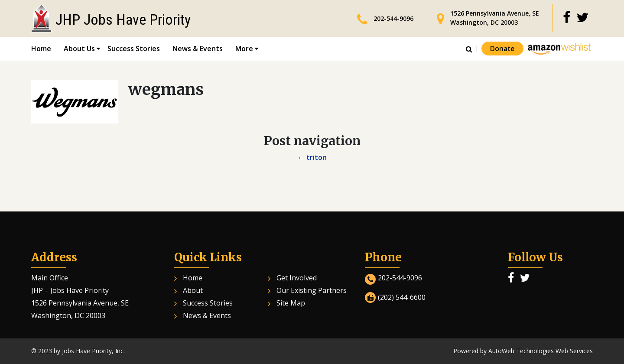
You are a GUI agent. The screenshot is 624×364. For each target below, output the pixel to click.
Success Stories (134, 49)
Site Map (291, 303)
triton (312, 157)
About (193, 290)
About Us (79, 49)
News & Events (198, 49)
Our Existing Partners (312, 290)
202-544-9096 (393, 18)
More (244, 49)
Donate (502, 49)
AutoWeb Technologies (521, 351)
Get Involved (297, 278)
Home (41, 49)
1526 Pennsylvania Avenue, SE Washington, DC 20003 (495, 18)
